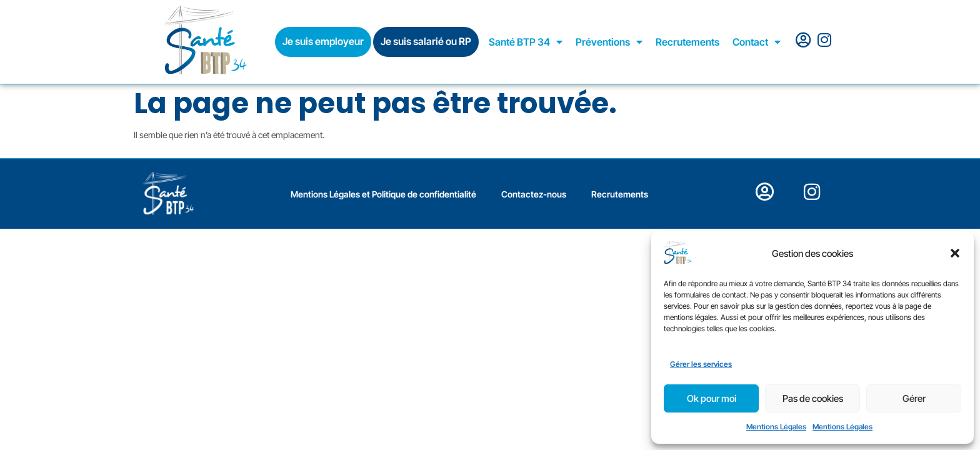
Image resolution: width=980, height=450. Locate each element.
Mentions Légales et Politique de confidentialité (383, 194)
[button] (955, 253)
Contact (757, 42)
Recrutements (687, 42)
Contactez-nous (534, 194)
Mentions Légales (776, 427)
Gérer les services (701, 364)
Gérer (914, 398)
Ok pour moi (712, 398)
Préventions (609, 42)
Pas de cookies (813, 398)
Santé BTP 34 (526, 42)
